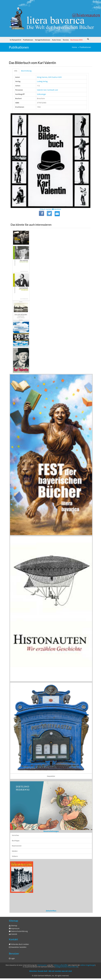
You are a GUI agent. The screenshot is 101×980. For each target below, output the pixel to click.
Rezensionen (17, 846)
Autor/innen (56, 40)
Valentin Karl (42, 90)
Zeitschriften (51, 911)
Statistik (13, 934)
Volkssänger (42, 94)
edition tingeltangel (88, 965)
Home (74, 47)
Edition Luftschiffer (61, 965)
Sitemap (13, 926)
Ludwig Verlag (42, 81)
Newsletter (51, 776)
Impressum (14, 928)
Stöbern (15, 856)
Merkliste (57, 209)
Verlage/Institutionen (43, 40)
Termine (66, 40)
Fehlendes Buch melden (19, 944)
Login (12, 958)
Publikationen (28, 40)
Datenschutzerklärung (18, 931)
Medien (15, 851)
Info (16, 71)
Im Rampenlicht (15, 40)
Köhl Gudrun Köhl (55, 77)
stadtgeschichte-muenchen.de (66, 967)
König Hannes (42, 77)
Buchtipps (16, 841)
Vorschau (15, 835)
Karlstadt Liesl (53, 90)
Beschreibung (26, 71)
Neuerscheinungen (51, 831)
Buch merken (46, 209)
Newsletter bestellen (18, 947)
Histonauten (42, 965)
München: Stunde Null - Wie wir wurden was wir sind (50, 971)
